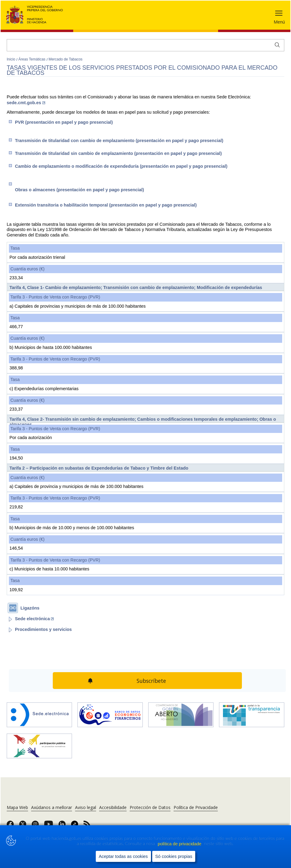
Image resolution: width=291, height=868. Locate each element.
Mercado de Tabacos (65, 59)
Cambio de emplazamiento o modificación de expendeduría (121, 166)
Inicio (11, 59)
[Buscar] (145, 45)
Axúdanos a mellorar (52, 807)
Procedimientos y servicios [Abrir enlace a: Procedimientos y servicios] (43, 629)
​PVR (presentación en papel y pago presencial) (64, 122)
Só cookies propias (174, 856)
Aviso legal (86, 807)
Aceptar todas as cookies (123, 856)
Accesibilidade (113, 807)
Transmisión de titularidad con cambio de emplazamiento (119, 141)
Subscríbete (151, 681)
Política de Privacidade (196, 807)
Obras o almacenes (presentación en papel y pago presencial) (79, 190)
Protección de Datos (150, 807)
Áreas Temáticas (32, 59)
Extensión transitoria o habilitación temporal (106, 205)
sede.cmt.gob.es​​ (26, 103)
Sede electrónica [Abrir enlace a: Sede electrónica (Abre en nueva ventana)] (34, 619)
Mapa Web (17, 807)
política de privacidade (180, 844)
